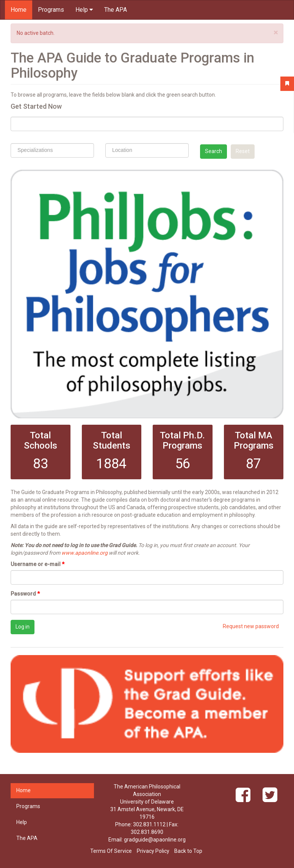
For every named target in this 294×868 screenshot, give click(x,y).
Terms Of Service (111, 851)
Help (84, 10)
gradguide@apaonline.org (155, 840)
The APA (116, 10)
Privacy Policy (153, 851)
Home (19, 10)
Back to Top (188, 851)
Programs (51, 10)
